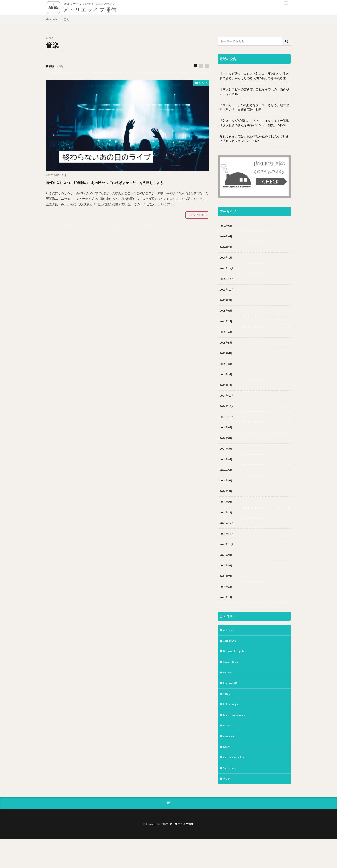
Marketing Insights (236, 739)
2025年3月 (227, 371)
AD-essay (230, 650)
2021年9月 (227, 572)
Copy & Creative (234, 684)
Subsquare (230, 795)
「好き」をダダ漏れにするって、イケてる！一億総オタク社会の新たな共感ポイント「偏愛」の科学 (254, 123)
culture (202, 84)
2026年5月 (227, 226)
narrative (229, 762)
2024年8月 (227, 450)
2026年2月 (227, 249)
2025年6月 (227, 338)
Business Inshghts (236, 672)
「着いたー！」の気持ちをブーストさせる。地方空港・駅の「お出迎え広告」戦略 (254, 107)
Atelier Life (231, 661)
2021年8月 (227, 584)
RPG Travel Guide (235, 784)
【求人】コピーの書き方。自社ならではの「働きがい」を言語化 (254, 91)
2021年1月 (227, 617)
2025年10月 (228, 293)
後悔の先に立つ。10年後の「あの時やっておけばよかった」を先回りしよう (126, 186)
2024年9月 (227, 438)
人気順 (62, 66)
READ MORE (197, 223)
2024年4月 (227, 494)
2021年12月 (228, 539)
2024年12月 (228, 405)
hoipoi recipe (232, 728)
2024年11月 (228, 416)
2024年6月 (227, 472)
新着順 (51, 66)
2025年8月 (227, 316)
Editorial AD (231, 706)
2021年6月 (227, 606)
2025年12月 (228, 271)
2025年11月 (228, 282)
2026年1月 (227, 260)
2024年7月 (227, 461)
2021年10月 (228, 561)
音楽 (67, 19)
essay (227, 717)
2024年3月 (227, 505)
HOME (54, 19)
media (227, 751)
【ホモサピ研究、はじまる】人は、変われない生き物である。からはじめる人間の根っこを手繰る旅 (254, 76)
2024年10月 (228, 427)
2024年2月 (227, 517)
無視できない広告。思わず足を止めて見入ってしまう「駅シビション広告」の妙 (254, 139)
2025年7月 (227, 327)
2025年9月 (227, 304)
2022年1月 (227, 528)
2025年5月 (227, 349)
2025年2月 (227, 383)
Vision (227, 806)
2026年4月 (227, 237)
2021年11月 (228, 550)
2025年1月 (227, 394)
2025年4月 (227, 360)
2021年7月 (227, 595)
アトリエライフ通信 (182, 852)
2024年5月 (227, 483)
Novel (227, 773)
